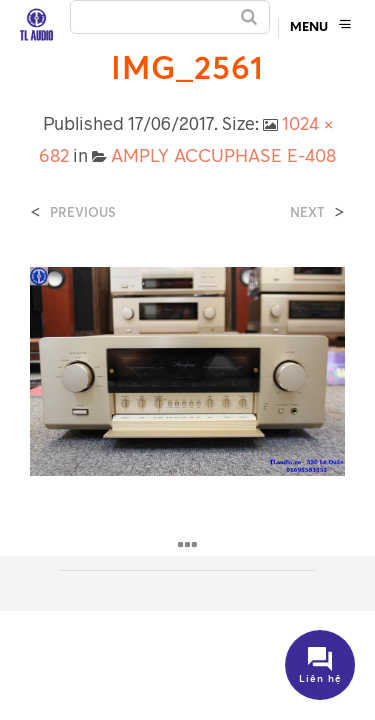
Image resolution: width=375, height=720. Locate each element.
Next (307, 212)
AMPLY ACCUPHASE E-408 (223, 155)
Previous (83, 212)
